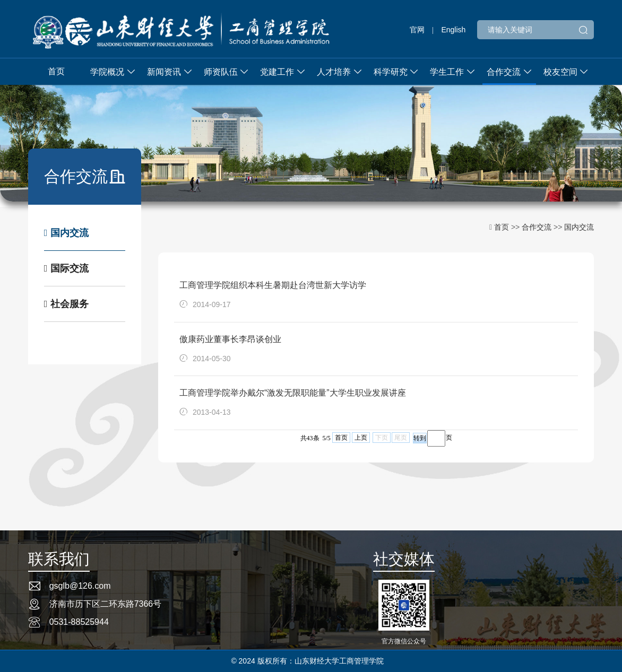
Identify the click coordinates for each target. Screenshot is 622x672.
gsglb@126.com (80, 586)
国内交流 (67, 233)
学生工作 (447, 72)
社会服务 (67, 304)
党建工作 (277, 72)
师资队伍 (221, 72)
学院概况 (107, 72)
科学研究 (391, 72)
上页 (361, 438)
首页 (56, 71)
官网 (417, 30)
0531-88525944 (79, 622)
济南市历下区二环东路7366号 (106, 604)
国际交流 (67, 268)
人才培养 (334, 72)
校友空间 (560, 72)
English (453, 30)
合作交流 (504, 72)
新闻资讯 (164, 72)
